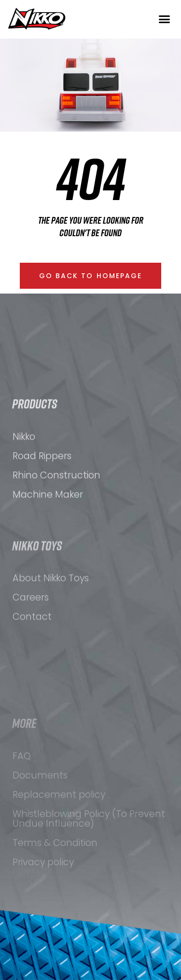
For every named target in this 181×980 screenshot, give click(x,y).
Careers (31, 641)
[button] (164, 19)
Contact (32, 661)
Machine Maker (48, 528)
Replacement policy (59, 852)
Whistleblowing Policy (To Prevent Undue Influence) (89, 877)
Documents (40, 833)
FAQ (22, 814)
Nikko (24, 470)
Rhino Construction (56, 509)
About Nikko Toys (51, 622)
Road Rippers (42, 490)
